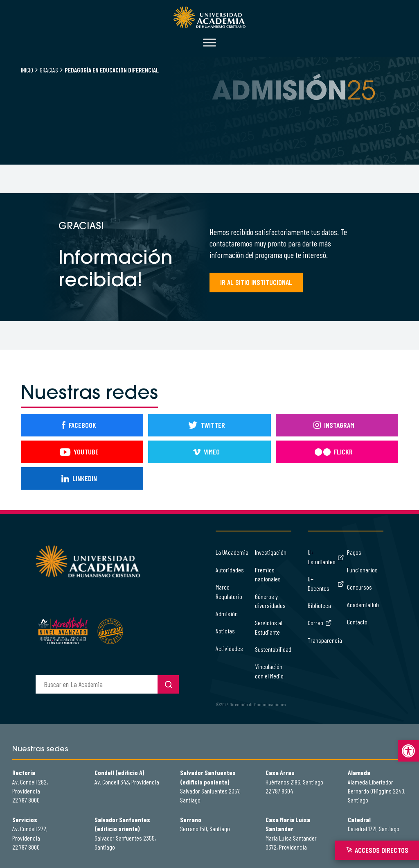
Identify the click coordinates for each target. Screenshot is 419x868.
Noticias (225, 631)
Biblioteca (319, 605)
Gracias (49, 70)
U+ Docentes (326, 583)
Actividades (229, 648)
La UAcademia (232, 552)
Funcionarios (362, 570)
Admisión (227, 614)
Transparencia (325, 640)
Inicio (27, 70)
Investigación (271, 552)
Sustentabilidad (273, 649)
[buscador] (97, 684)
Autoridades (230, 570)
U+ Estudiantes (326, 557)
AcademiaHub (363, 605)
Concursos (359, 587)
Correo (320, 623)
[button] (408, 751)
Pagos (354, 552)
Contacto (357, 622)
